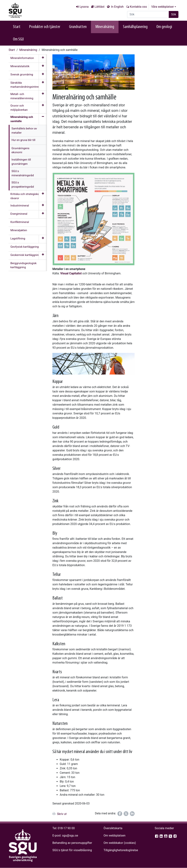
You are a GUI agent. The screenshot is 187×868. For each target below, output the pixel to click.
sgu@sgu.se (70, 836)
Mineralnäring (105, 27)
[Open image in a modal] (93, 219)
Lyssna (84, 7)
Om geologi (164, 27)
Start (17, 27)
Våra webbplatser (163, 7)
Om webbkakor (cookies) (120, 843)
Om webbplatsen (115, 836)
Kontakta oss (138, 7)
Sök (174, 14)
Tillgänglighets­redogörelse (121, 850)
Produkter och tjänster (45, 27)
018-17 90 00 (66, 828)
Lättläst (100, 7)
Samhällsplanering (135, 27)
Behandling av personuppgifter (72, 843)
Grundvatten (78, 27)
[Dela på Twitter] (126, 814)
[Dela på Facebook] (120, 814)
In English (117, 7)
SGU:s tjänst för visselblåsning (72, 850)
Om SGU (18, 39)
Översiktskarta (113, 828)
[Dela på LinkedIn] (132, 814)
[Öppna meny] (43, 59)
